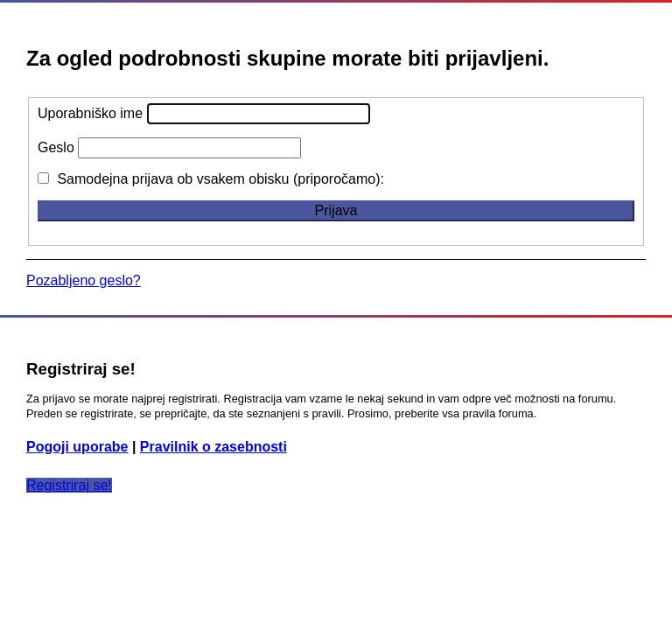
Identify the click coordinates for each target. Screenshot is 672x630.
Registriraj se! (69, 485)
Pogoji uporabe (77, 447)
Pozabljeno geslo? (84, 280)
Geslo (56, 147)
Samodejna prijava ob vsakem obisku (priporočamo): (211, 179)
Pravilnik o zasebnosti (213, 447)
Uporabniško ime (90, 113)
